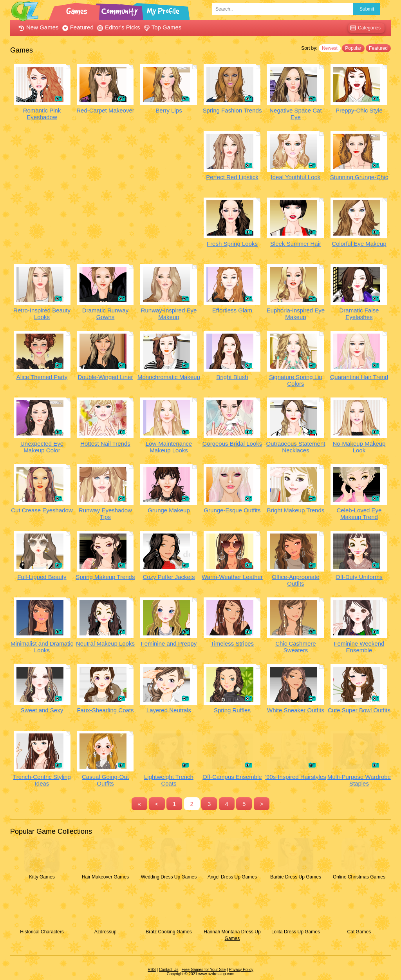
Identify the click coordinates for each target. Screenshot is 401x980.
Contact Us (169, 970)
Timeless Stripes (232, 643)
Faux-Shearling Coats (105, 710)
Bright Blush (232, 377)
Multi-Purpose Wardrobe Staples (359, 780)
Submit (367, 9)
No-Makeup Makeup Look (359, 447)
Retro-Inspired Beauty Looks (42, 314)
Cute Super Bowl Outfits (359, 710)
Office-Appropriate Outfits (295, 580)
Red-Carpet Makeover (105, 110)
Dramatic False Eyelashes (359, 314)
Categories (364, 28)
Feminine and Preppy (169, 643)
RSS (152, 970)
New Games (38, 27)
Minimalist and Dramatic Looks (42, 647)
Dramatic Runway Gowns (105, 314)
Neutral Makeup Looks (105, 643)
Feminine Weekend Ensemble (359, 647)
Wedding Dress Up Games (169, 877)
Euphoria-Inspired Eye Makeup (296, 314)
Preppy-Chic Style (359, 110)
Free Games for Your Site (204, 970)
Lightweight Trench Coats (169, 780)
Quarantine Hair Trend (359, 377)
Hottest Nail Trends (105, 444)
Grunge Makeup (169, 510)
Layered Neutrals (169, 710)
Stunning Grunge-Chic (359, 177)
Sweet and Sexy (42, 710)
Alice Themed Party (42, 377)
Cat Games (359, 932)
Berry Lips (169, 110)
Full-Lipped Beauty (42, 577)
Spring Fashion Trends (232, 110)
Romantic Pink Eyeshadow (42, 114)
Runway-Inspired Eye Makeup (169, 314)
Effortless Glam (232, 310)
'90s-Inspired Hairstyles (295, 777)
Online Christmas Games (359, 877)
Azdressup (106, 932)
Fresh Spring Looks (232, 244)
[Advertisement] (105, 186)
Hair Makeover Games (105, 877)
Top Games (162, 27)
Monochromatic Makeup (169, 377)
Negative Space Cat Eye (295, 114)
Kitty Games (42, 877)
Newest (330, 48)
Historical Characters (42, 932)
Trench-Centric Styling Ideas (42, 780)
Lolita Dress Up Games (296, 932)
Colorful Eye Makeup (359, 244)
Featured (77, 27)
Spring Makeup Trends (106, 577)
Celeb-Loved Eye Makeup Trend (359, 514)
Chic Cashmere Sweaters (295, 647)
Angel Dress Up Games (232, 877)
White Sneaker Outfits (296, 710)
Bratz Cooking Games (169, 932)
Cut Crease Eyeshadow (42, 510)
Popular (353, 48)
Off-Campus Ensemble (232, 777)
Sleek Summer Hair (296, 244)
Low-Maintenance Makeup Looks (169, 447)
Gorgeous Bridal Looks (232, 444)
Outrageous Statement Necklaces (295, 447)
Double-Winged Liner (106, 377)
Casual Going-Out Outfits (105, 780)
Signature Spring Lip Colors (296, 380)
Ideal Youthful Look (296, 177)
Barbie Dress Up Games (296, 877)
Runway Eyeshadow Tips (105, 514)
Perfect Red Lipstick (232, 177)
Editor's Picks (118, 27)
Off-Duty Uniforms (359, 577)
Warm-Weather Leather (232, 577)
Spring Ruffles (232, 710)
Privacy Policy (241, 970)
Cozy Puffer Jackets (169, 577)
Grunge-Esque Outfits (232, 510)
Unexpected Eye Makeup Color (42, 447)
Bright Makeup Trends (296, 510)
